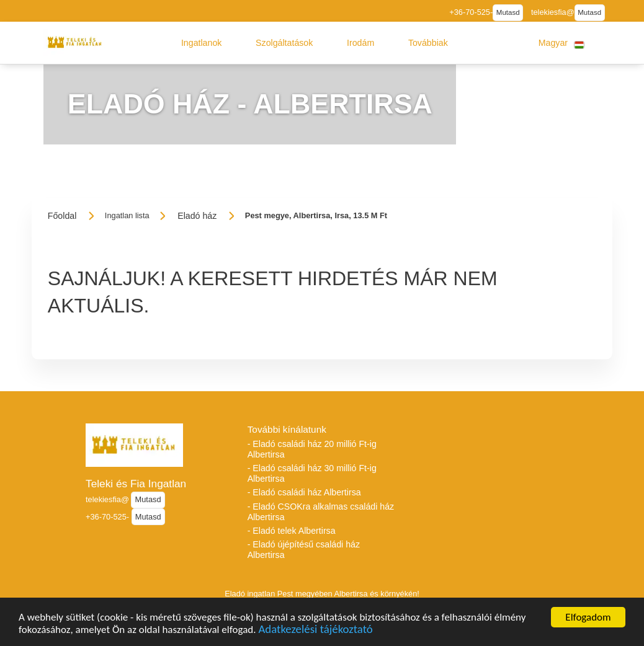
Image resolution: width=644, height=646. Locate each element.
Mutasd (508, 12)
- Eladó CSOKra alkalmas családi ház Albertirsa (321, 512)
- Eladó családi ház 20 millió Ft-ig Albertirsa (312, 449)
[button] (202, 43)
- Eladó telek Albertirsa (292, 531)
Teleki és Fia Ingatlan (136, 484)
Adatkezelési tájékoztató (315, 638)
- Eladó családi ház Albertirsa (304, 492)
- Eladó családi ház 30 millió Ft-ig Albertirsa (312, 473)
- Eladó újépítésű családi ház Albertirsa (304, 550)
